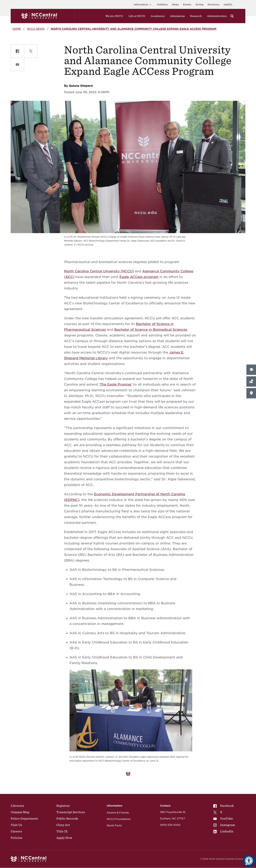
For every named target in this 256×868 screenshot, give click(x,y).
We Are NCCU (114, 16)
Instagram (224, 825)
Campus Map (20, 812)
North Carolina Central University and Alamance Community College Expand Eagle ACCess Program (134, 29)
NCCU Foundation (119, 819)
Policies (16, 838)
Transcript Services (71, 812)
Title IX (62, 831)
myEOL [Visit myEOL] (228, 5)
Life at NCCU (137, 16)
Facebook (224, 806)
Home (17, 29)
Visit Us (16, 825)
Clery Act (63, 825)
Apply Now (64, 838)
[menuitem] (224, 806)
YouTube (223, 818)
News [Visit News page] (175, 5)
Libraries (17, 806)
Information (143, 5)
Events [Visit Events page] (187, 5)
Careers (16, 831)
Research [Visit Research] (196, 16)
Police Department (24, 818)
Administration (217, 16)
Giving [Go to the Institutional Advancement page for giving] (199, 5)
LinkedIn (223, 831)
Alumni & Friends (118, 813)
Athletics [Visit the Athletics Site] (162, 5)
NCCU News (36, 29)
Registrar (63, 806)
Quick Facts (114, 825)
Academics (158, 16)
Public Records (67, 818)
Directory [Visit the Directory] (214, 5)
